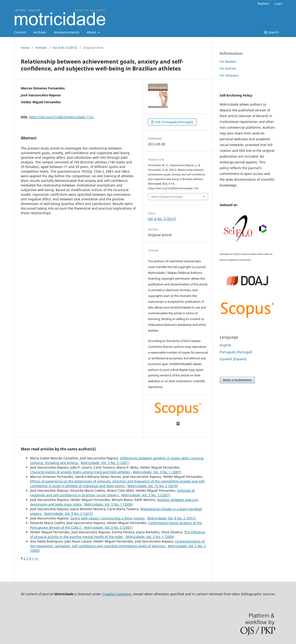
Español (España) (233, 359)
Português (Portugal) (236, 352)
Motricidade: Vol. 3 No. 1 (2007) (157, 472)
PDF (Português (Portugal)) (174, 122)
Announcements (67, 32)
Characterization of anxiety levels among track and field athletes (80, 472)
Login (278, 3)
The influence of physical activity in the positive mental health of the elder (118, 534)
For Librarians (229, 75)
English (225, 345)
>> (37, 558)
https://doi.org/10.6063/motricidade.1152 (61, 117)
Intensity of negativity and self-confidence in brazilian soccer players (112, 493)
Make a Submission (237, 380)
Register (263, 3)
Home (25, 48)
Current (20, 32)
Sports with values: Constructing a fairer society (108, 518)
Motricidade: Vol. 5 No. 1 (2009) (108, 504)
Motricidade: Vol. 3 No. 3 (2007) (105, 463)
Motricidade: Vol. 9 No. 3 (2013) (68, 514)
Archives (40, 32)
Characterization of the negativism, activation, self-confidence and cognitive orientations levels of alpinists (117, 544)
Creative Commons (117, 594)
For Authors (228, 68)
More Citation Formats (167, 197)
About (92, 32)
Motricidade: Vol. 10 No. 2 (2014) (153, 486)
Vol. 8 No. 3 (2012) (65, 48)
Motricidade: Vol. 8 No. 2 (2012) (172, 518)
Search (272, 32)
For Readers (228, 61)
